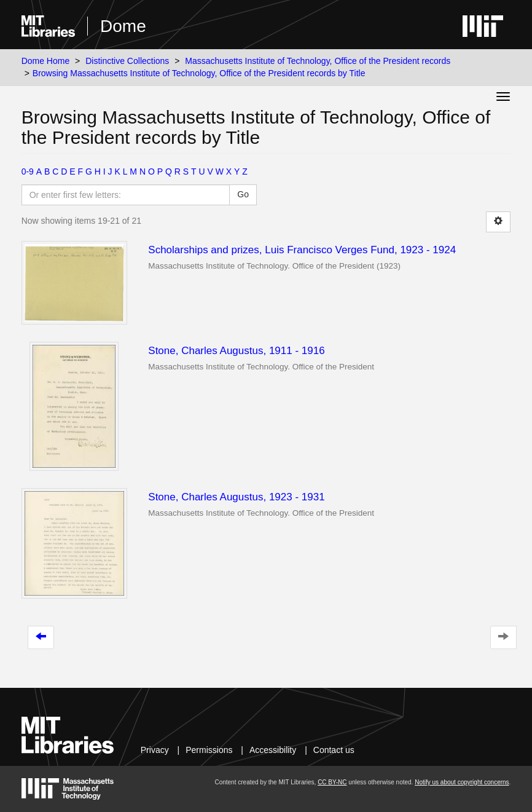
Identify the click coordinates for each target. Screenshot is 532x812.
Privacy (155, 750)
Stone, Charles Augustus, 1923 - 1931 (236, 497)
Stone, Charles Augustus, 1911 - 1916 (236, 351)
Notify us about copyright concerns (462, 782)
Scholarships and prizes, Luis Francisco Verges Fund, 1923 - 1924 (302, 250)
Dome (123, 26)
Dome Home (46, 61)
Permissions (209, 750)
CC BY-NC (332, 782)
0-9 (28, 171)
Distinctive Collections (127, 61)
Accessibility (273, 750)
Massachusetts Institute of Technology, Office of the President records (318, 61)
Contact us (334, 750)
